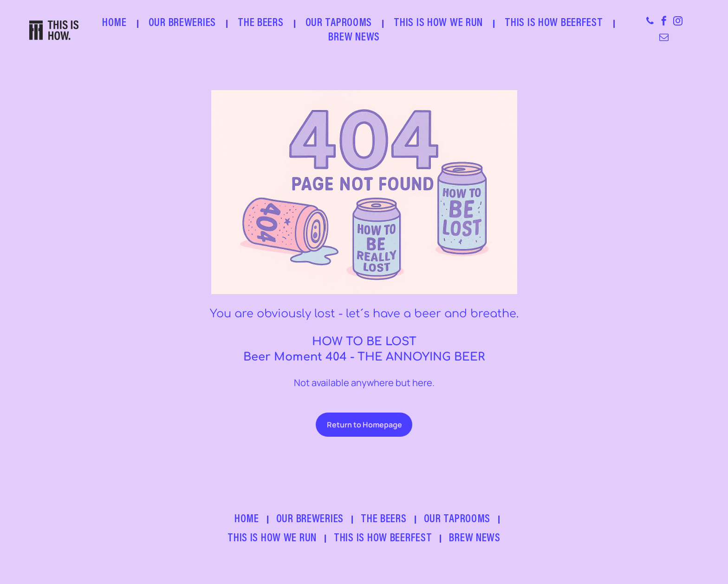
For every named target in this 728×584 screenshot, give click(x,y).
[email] (664, 38)
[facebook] (664, 22)
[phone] (650, 22)
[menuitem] (116, 23)
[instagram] (678, 22)
